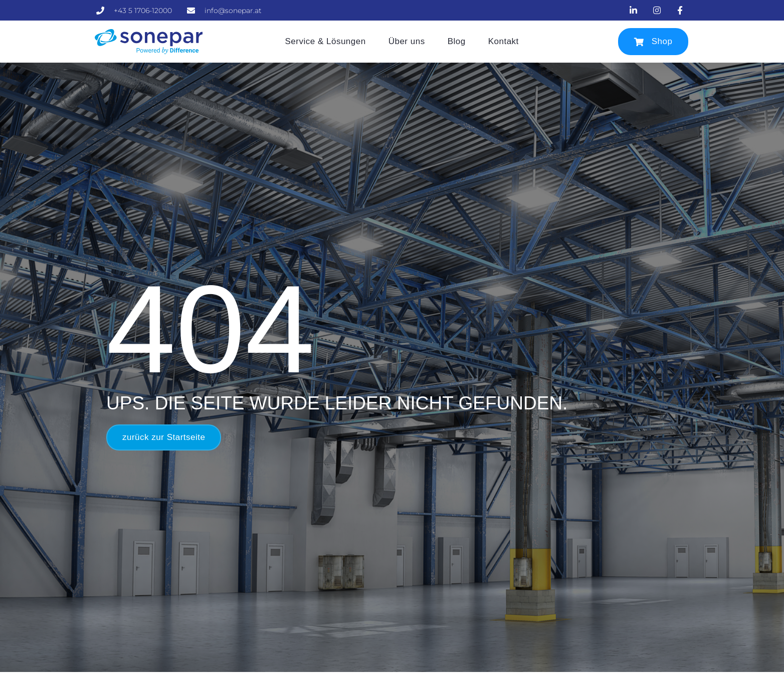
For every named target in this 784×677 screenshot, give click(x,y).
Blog (457, 41)
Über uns (407, 41)
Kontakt (504, 41)
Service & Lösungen (326, 41)
